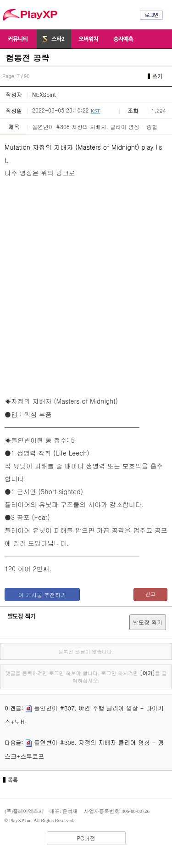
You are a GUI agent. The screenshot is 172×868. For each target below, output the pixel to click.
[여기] (147, 673)
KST (95, 111)
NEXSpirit (44, 94)
